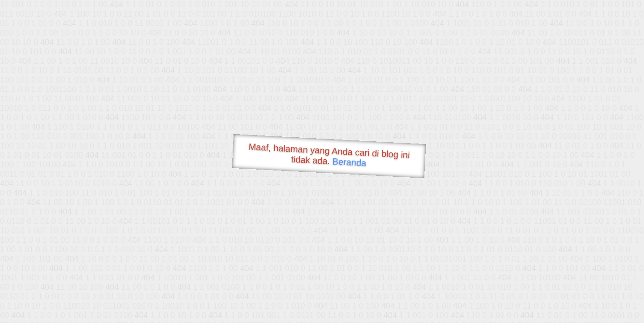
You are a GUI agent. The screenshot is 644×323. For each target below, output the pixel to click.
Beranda (349, 162)
